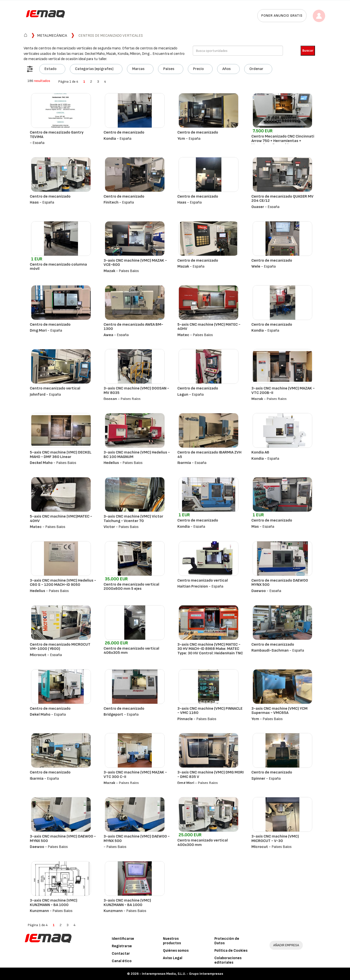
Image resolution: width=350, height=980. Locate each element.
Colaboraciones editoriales (228, 960)
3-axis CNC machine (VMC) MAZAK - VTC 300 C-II (135, 775)
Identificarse (123, 939)
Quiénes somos (176, 951)
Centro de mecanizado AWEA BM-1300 (133, 327)
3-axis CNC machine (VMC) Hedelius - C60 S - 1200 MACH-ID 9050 (63, 583)
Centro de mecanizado (124, 132)
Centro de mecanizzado (273, 645)
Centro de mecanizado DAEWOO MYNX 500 (280, 583)
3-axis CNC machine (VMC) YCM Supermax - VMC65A (279, 711)
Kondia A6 (260, 452)
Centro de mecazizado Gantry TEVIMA (57, 135)
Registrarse (122, 946)
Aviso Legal (173, 958)
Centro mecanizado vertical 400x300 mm (203, 843)
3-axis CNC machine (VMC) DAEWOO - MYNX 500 (63, 839)
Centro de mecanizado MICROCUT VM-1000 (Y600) (60, 647)
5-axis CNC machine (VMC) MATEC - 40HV (209, 327)
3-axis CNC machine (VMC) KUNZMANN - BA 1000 (54, 903)
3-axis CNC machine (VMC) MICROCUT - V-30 (275, 839)
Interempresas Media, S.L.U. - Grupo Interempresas (182, 974)
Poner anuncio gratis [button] (282, 16)
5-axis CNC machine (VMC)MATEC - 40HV (61, 519)
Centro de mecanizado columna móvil (58, 267)
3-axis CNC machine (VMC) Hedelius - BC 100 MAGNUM (137, 455)
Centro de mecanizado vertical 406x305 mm (131, 651)
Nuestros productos (172, 941)
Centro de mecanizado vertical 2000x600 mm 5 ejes (131, 587)
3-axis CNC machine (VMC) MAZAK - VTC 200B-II (283, 391)
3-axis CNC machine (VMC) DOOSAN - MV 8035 (136, 391)
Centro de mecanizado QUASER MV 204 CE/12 (282, 199)
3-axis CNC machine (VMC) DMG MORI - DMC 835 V (211, 775)
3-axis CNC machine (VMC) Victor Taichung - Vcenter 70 (133, 519)
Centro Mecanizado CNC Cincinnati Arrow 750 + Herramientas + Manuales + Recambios (283, 141)
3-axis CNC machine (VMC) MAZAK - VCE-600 (135, 263)
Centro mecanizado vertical (55, 388)
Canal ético (122, 961)
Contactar (121, 954)
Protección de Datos (227, 941)
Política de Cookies (231, 951)
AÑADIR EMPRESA (286, 945)
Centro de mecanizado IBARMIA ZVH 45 (209, 455)
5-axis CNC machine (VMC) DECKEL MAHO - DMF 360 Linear (61, 455)
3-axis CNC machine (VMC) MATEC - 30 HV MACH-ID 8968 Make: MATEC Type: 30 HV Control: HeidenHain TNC (210, 649)
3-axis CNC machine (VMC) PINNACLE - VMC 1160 (210, 711)
